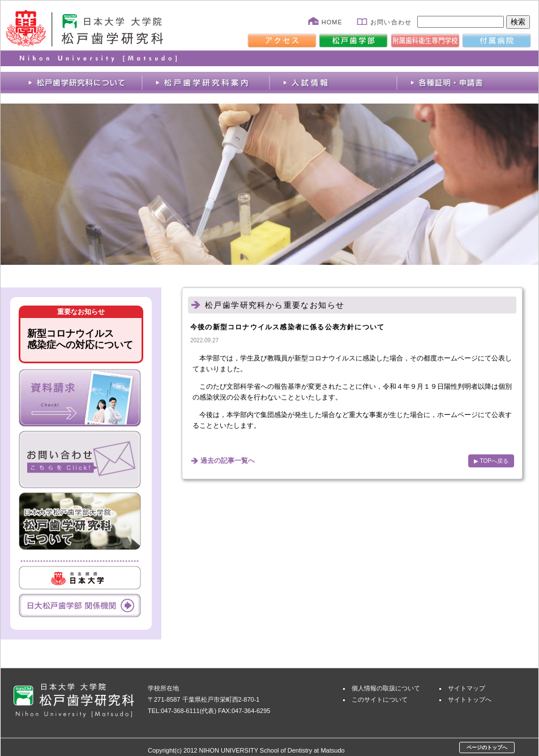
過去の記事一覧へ (228, 461)
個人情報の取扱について (386, 688)
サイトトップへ (470, 699)
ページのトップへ (487, 748)
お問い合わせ (391, 22)
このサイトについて (380, 699)
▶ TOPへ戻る (491, 461)
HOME (332, 22)
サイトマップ (467, 688)
